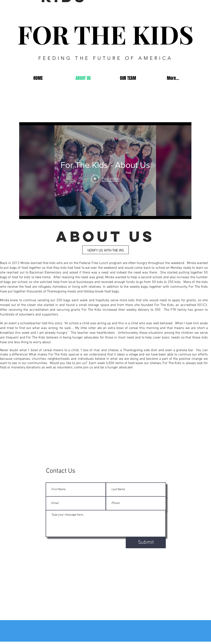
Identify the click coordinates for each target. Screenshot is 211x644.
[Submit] (146, 543)
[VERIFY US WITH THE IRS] (105, 250)
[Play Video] (105, 179)
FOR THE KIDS (105, 34)
